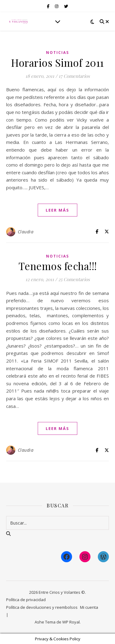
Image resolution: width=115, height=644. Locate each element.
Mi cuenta (89, 607)
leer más (57, 210)
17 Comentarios (74, 76)
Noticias (57, 53)
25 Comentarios (74, 279)
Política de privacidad (26, 600)
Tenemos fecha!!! (58, 266)
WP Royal (71, 622)
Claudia (26, 232)
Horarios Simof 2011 (57, 62)
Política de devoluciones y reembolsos (42, 607)
